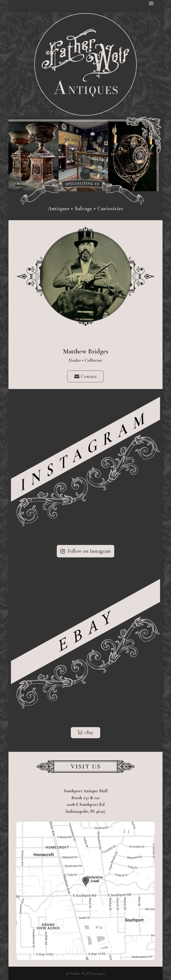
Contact (89, 376)
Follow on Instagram (89, 551)
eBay (89, 732)
